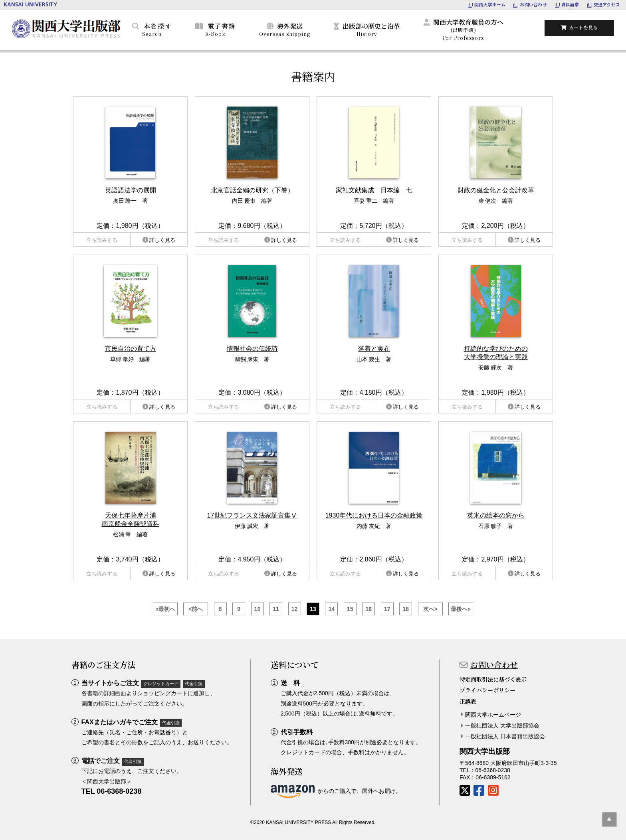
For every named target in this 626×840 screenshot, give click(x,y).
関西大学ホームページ (493, 715)
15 (350, 609)
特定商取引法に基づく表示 (493, 679)
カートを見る (584, 28)
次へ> (430, 609)
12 (295, 609)
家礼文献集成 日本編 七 (374, 190)
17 (387, 609)
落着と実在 (374, 349)
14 (332, 609)
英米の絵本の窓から (496, 515)
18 (406, 609)
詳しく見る (162, 240)
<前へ (196, 609)
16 (369, 609)
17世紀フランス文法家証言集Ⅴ (252, 515)
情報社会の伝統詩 (252, 349)
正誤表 (468, 701)
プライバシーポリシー (487, 690)
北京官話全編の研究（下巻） (252, 190)
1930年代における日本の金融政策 (374, 515)
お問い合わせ (494, 665)
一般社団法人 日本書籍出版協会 (505, 736)
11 (276, 609)
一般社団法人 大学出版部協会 (502, 725)
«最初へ (165, 609)
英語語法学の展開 (131, 190)
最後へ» (461, 609)
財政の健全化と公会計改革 (496, 190)
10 (258, 609)
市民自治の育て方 (131, 349)
